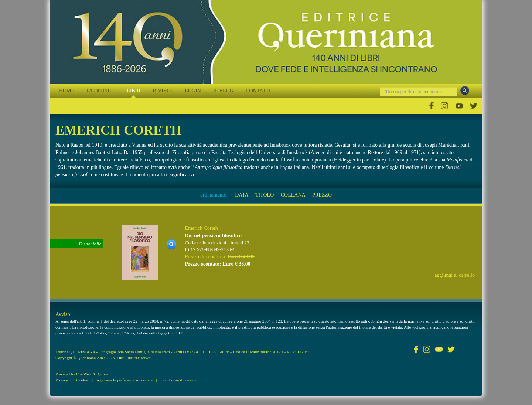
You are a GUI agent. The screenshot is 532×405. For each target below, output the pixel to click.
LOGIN (193, 91)
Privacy (62, 380)
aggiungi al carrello (455, 275)
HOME (67, 91)
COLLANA (293, 195)
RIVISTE (163, 91)
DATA (242, 195)
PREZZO (322, 195)
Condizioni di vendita (179, 380)
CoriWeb (83, 374)
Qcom (103, 374)
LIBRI (134, 91)
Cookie (82, 380)
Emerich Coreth (202, 228)
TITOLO (265, 195)
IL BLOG (223, 91)
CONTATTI (258, 91)
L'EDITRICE (101, 91)
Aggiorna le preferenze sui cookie (125, 380)
